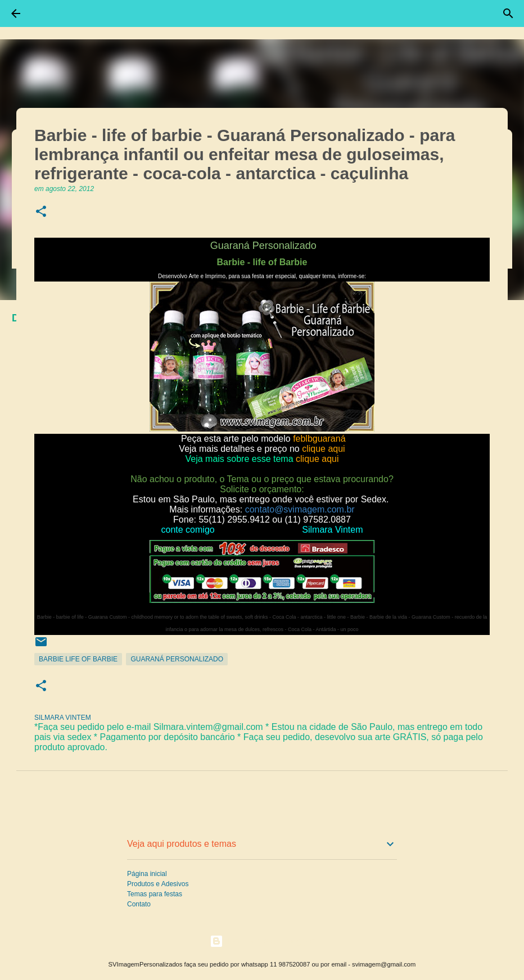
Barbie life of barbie (78, 659)
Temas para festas (155, 894)
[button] (41, 212)
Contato (139, 904)
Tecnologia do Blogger (262, 941)
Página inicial (147, 874)
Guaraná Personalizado (177, 659)
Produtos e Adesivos (158, 884)
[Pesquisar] (508, 13)
